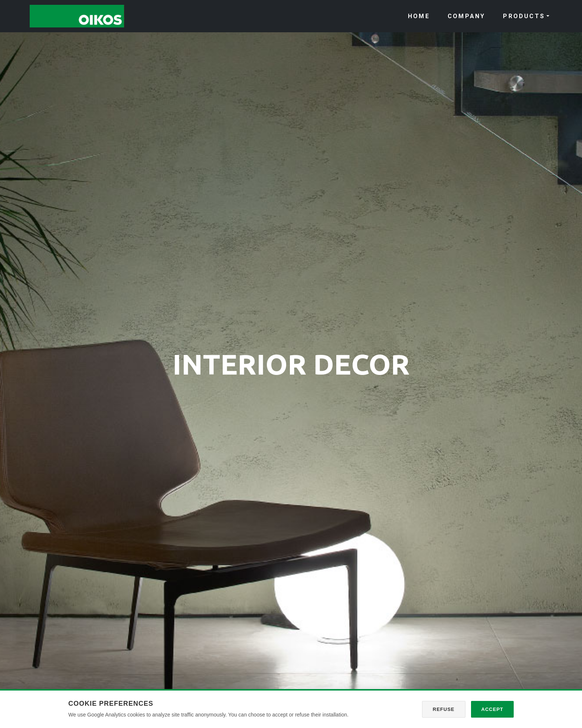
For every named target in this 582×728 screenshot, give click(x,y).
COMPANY (466, 16)
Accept (492, 709)
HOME (419, 16)
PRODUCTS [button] (524, 16)
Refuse (444, 709)
